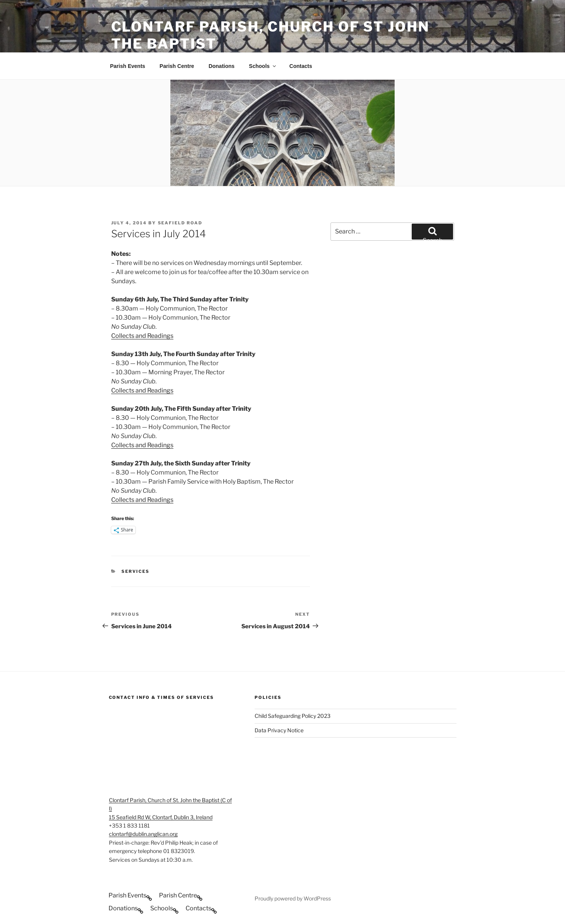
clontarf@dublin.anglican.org (143, 834)
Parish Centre (177, 66)
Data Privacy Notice (279, 730)
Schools (263, 66)
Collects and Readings (142, 336)
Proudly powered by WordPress (293, 898)
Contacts (301, 66)
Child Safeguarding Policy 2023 (293, 716)
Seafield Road (180, 223)
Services (135, 571)
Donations (222, 66)
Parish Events (128, 66)
